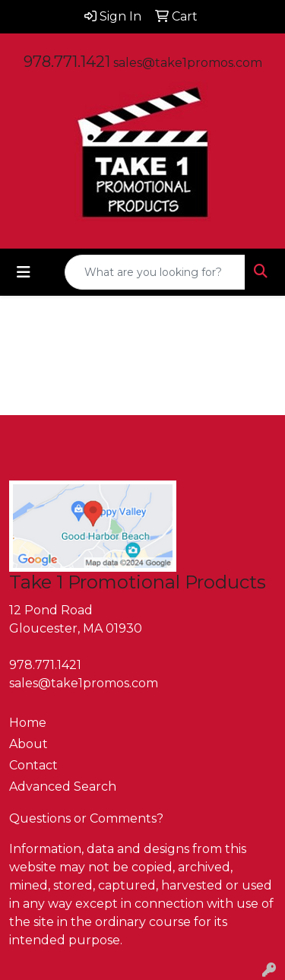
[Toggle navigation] (24, 272)
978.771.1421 (67, 62)
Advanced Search (63, 787)
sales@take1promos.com (188, 63)
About (28, 744)
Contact (33, 765)
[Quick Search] (155, 272)
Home (28, 723)
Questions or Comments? (86, 818)
